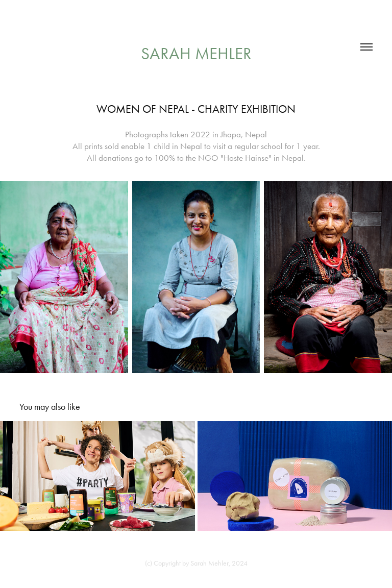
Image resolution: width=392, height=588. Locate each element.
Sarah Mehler (196, 53)
